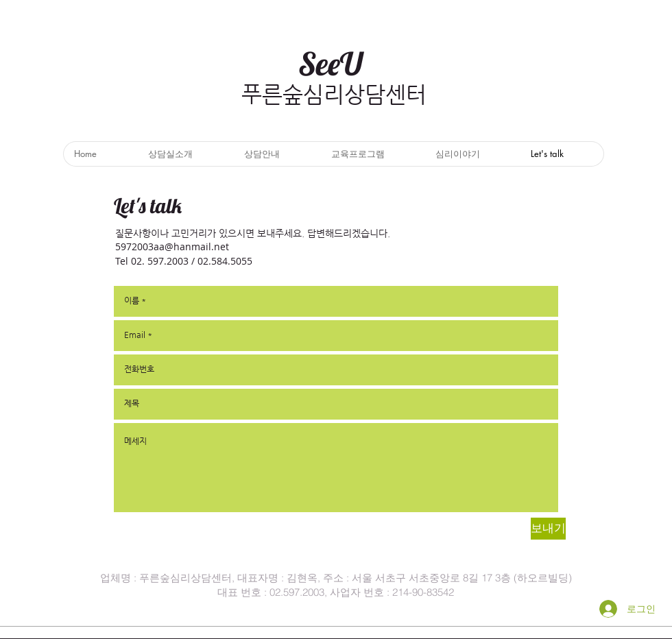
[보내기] (548, 529)
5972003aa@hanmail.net (172, 246)
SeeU (331, 64)
